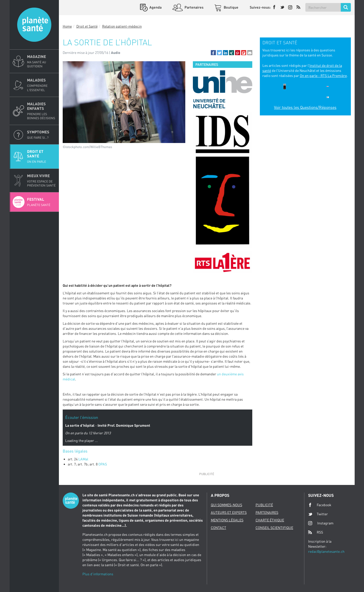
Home (67, 26)
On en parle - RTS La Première (323, 76)
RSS (316, 532)
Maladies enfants (41, 111)
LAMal (83, 459)
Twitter (318, 514)
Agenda (155, 7)
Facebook (320, 505)
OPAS (103, 464)
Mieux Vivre (41, 180)
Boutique (231, 7)
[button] (213, 53)
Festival (41, 202)
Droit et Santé (41, 156)
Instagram (321, 523)
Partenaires (194, 7)
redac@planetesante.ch (326, 551)
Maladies (41, 85)
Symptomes (41, 135)
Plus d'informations (98, 574)
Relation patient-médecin (122, 26)
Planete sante (34, 25)
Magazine (41, 61)
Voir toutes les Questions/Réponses (305, 107)
